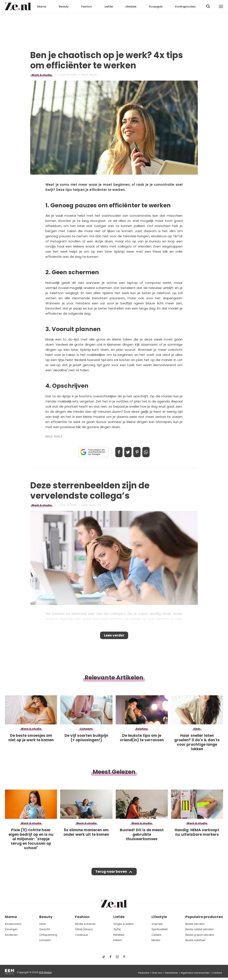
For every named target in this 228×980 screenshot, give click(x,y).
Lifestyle (131, 7)
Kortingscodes (185, 7)
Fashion (87, 7)
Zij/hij (117, 929)
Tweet (126, 452)
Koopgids (156, 7)
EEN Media (45, 972)
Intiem (118, 940)
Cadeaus (82, 935)
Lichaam (45, 940)
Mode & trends (85, 924)
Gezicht (44, 929)
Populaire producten (204, 917)
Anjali (93, 75)
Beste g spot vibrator (200, 935)
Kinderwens (13, 924)
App (150, 452)
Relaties (119, 935)
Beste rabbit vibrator (200, 929)
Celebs (157, 935)
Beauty (64, 7)
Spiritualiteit (160, 929)
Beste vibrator (195, 924)
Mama (42, 7)
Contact (217, 973)
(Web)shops (84, 929)
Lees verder (114, 637)
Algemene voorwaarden (195, 973)
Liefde (109, 7)
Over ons (157, 973)
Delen (114, 452)
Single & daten (124, 924)
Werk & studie (42, 75)
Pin (138, 452)
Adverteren (172, 973)
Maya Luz (95, 505)
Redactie (144, 973)
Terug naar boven (111, 876)
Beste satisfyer (196, 940)
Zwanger (11, 929)
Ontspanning (48, 935)
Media (156, 940)
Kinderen (11, 935)
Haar (43, 924)
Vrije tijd (157, 924)
